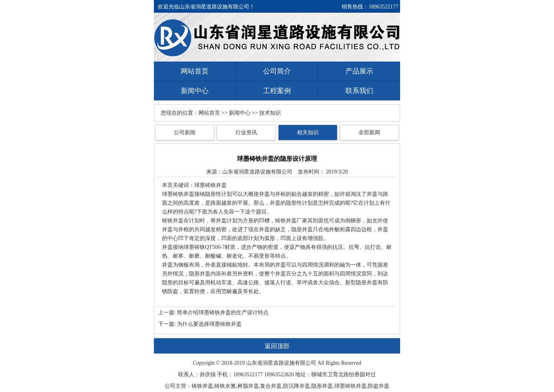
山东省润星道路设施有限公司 (257, 172)
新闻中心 (195, 91)
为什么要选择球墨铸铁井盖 (209, 324)
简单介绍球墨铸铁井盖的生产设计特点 (223, 313)
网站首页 (195, 71)
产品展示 (359, 71)
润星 (268, 363)
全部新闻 (369, 133)
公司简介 (277, 71)
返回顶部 (277, 346)
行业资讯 (246, 133)
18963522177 (383, 7)
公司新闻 (185, 133)
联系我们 (359, 91)
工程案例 (277, 91)
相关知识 (308, 133)
